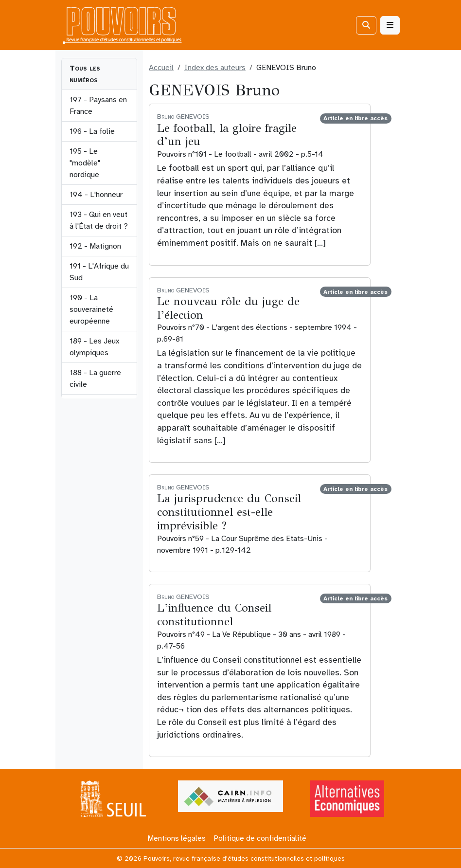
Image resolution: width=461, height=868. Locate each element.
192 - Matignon (95, 246)
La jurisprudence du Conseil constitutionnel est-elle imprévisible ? (229, 512)
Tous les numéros (85, 74)
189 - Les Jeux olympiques (94, 347)
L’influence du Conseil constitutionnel (214, 615)
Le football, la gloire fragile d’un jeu (227, 135)
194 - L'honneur (96, 195)
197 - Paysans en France (98, 106)
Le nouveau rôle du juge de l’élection (228, 308)
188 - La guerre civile (95, 379)
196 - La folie (92, 131)
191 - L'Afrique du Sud (99, 272)
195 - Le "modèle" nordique (85, 163)
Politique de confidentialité (260, 838)
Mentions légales (177, 838)
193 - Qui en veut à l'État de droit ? (99, 220)
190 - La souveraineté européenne (91, 309)
